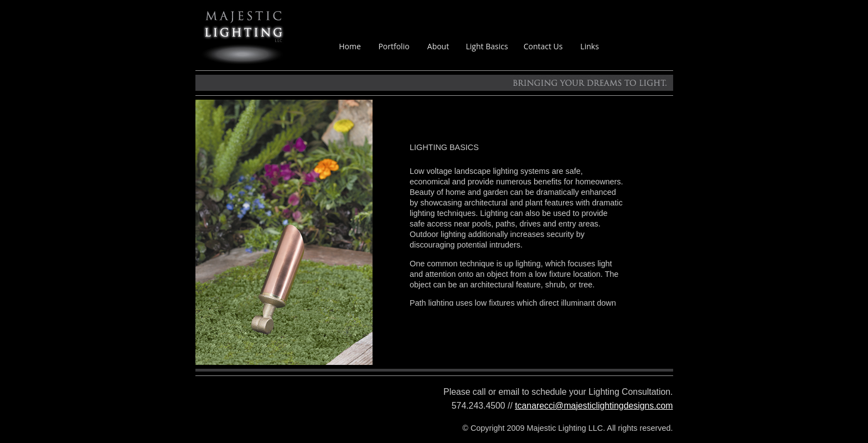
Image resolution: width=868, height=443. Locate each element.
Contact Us (543, 46)
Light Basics (487, 46)
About (438, 46)
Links (589, 46)
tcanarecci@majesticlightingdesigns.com (594, 406)
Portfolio (394, 46)
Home (350, 46)
